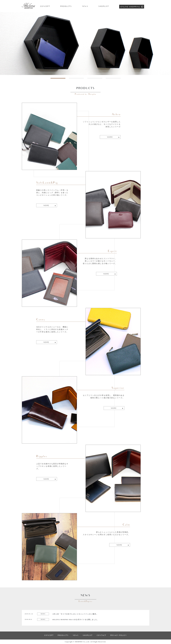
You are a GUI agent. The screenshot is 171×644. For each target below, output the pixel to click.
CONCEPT (45, 6)
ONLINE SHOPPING (132, 7)
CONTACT (101, 635)
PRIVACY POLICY (119, 635)
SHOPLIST (104, 6)
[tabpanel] (85, 44)
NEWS (85, 6)
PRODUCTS (66, 6)
